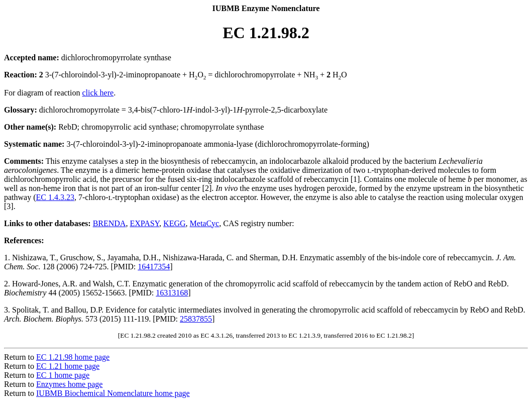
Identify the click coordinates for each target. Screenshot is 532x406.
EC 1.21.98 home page (73, 357)
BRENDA (110, 223)
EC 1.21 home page (68, 366)
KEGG (174, 223)
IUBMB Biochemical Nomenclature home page (113, 393)
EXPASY (144, 223)
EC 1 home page (63, 375)
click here (98, 93)
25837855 (196, 319)
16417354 (154, 267)
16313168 (172, 293)
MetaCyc (205, 223)
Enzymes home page (69, 384)
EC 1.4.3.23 (55, 197)
